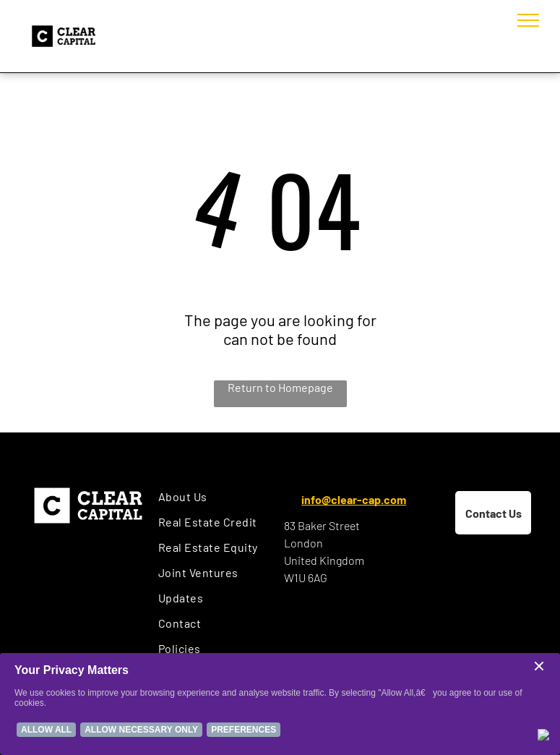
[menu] (528, 20)
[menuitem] (217, 496)
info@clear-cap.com (354, 499)
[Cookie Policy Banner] (280, 704)
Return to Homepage (280, 387)
